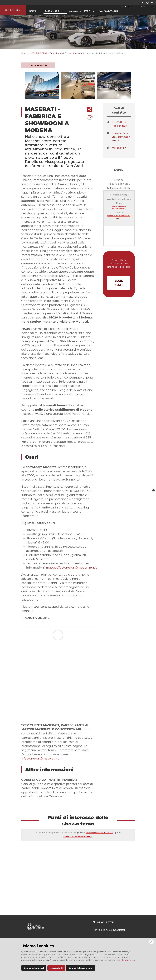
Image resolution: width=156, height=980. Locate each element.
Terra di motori (57, 53)
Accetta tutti (56, 968)
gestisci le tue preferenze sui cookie (119, 217)
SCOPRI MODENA (39, 53)
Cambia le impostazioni (81, 968)
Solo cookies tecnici (34, 968)
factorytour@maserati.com (43, 758)
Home (24, 53)
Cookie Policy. (128, 960)
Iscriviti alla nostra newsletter (109, 930)
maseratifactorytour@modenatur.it (71, 567)
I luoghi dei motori (75, 53)
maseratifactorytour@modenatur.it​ (121, 137)
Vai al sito (120, 148)
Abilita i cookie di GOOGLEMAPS (119, 207)
